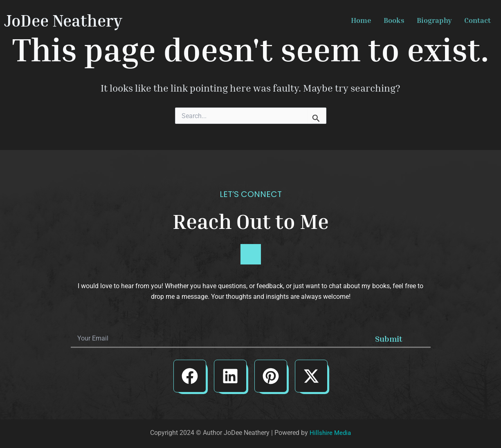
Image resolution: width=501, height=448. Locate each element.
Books (394, 20)
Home (361, 20)
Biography (434, 20)
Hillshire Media (330, 433)
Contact (477, 20)
